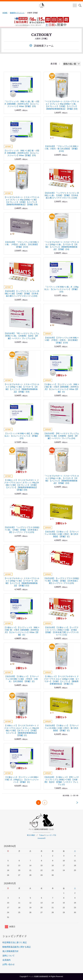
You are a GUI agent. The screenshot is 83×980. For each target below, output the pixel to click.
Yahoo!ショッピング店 (48, 835)
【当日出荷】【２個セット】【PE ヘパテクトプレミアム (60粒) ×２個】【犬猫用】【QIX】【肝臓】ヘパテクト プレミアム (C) (61, 781)
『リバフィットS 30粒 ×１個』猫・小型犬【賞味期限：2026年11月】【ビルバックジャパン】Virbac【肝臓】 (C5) (22, 104)
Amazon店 (42, 838)
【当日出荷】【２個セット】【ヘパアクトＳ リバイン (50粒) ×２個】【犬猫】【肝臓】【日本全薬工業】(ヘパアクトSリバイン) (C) (61, 631)
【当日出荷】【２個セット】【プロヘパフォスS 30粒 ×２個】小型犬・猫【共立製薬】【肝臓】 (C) (61, 534)
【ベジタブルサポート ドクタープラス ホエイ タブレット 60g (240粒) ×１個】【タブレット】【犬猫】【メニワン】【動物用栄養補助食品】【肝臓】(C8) (22, 201)
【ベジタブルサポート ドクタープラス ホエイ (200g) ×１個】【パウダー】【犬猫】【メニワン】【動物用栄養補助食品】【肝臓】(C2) (22, 582)
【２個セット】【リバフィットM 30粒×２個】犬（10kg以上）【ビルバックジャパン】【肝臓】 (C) (22, 780)
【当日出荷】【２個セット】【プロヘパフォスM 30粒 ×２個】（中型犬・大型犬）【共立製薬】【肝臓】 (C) (22, 679)
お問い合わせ (9, 964)
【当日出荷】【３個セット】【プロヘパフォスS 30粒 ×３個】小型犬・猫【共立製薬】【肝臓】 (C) (61, 728)
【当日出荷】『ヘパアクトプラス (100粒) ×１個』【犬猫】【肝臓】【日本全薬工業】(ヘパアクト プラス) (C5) (22, 530)
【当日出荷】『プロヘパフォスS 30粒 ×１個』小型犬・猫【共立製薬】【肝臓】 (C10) (61, 149)
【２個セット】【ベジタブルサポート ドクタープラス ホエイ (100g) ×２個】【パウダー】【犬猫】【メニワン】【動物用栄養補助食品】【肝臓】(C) (61, 680)
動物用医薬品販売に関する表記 (17, 947)
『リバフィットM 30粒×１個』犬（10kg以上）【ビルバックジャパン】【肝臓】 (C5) (61, 289)
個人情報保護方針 (11, 951)
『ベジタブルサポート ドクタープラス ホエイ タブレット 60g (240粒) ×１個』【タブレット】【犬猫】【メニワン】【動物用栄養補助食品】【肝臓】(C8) (61, 105)
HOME (5, 13)
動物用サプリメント (17, 13)
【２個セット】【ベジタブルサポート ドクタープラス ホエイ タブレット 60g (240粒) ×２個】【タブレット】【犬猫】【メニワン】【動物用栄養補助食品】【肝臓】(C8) (22, 485)
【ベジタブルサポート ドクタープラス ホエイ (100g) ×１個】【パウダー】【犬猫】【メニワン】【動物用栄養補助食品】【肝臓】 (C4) (22, 388)
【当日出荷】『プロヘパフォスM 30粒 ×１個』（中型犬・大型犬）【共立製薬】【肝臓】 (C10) (22, 244)
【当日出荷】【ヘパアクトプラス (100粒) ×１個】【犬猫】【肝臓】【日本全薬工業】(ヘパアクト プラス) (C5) (61, 581)
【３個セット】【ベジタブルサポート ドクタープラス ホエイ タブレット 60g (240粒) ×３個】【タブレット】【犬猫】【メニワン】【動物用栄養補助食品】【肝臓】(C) (22, 730)
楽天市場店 (31, 835)
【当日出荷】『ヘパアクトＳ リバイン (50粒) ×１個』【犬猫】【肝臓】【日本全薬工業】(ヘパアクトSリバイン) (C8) (61, 195)
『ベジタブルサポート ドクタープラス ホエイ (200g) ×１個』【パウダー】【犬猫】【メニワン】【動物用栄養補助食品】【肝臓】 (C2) (61, 480)
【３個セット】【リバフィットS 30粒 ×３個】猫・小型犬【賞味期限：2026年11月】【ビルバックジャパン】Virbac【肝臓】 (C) (22, 631)
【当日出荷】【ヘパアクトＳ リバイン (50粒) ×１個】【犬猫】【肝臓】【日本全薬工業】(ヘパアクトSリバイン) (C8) (22, 294)
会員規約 (6, 960)
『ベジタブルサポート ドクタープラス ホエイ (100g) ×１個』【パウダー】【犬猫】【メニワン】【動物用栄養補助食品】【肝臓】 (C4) (61, 246)
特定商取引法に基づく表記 (15, 942)
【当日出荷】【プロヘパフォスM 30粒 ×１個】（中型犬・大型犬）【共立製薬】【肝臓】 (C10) (61, 340)
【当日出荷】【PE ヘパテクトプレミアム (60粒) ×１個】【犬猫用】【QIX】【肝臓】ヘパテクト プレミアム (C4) (61, 436)
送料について (9, 956)
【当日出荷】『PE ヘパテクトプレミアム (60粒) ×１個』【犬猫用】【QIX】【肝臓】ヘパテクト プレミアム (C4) (22, 336)
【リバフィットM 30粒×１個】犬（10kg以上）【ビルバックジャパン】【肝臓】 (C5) (22, 436)
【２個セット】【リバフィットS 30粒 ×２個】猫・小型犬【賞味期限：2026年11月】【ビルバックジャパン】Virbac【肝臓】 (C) (61, 388)
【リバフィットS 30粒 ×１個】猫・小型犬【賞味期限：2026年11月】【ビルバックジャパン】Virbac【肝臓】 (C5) (22, 153)
